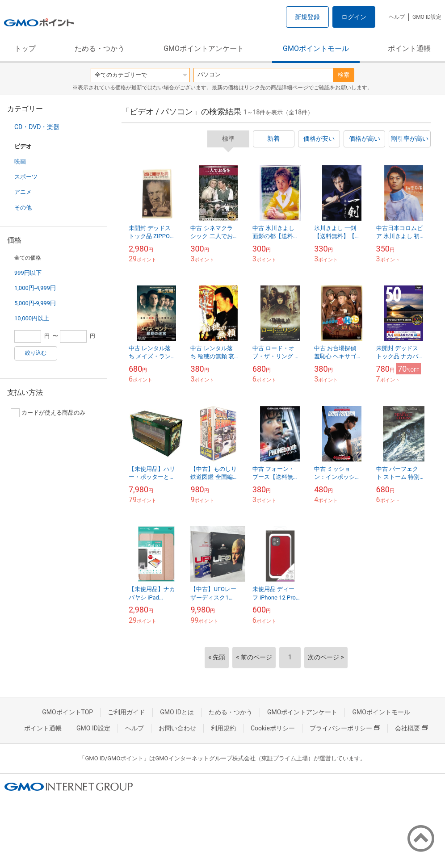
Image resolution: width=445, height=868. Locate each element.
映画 (20, 161)
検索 (344, 75)
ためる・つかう (100, 48)
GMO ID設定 (427, 17)
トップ (25, 48)
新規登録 (307, 17)
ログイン (354, 17)
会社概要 (411, 728)
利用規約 (223, 728)
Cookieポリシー (273, 728)
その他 (23, 208)
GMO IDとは (177, 712)
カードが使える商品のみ (48, 413)
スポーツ (26, 177)
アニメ (23, 192)
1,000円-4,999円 (35, 288)
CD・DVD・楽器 (37, 127)
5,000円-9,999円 (35, 303)
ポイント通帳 (409, 48)
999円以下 (28, 273)
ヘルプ (397, 17)
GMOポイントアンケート (204, 48)
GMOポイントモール (316, 48)
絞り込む (36, 353)
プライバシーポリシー (345, 728)
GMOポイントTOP (67, 712)
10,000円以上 (32, 318)
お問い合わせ (177, 728)
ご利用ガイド (126, 712)
